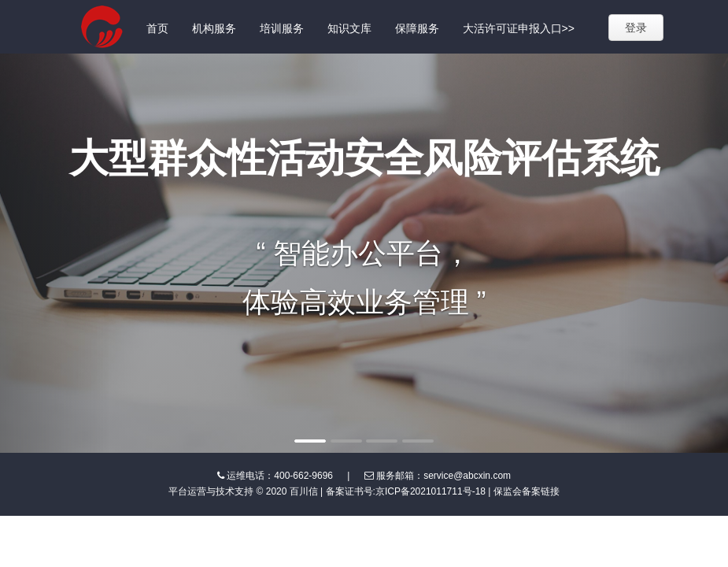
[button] (55, 253)
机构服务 (214, 28)
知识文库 (349, 28)
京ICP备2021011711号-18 (431, 491)
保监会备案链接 (527, 491)
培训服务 (282, 28)
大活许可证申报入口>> (519, 28)
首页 (157, 28)
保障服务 (417, 28)
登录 (636, 28)
